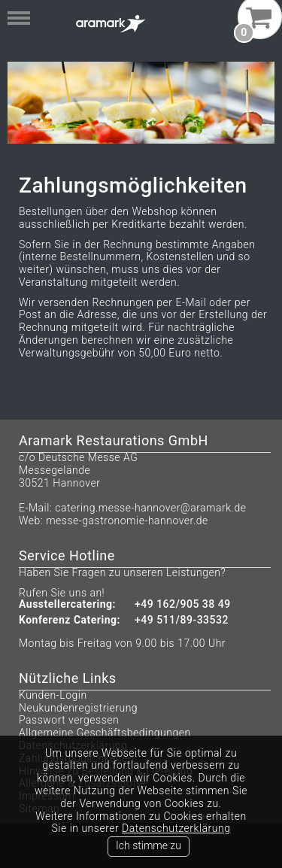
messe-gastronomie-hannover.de (127, 520)
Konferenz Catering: (70, 620)
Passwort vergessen (69, 720)
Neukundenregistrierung (78, 708)
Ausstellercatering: (67, 604)
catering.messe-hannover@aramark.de (150, 508)
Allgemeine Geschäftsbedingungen (105, 733)
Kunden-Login (53, 695)
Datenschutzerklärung (176, 828)
